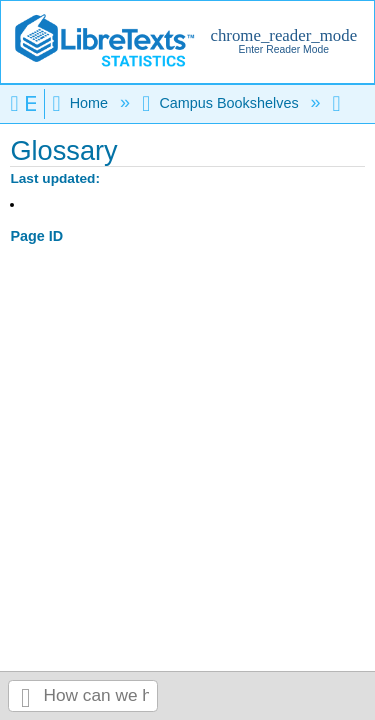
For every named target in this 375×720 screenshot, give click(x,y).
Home (82, 103)
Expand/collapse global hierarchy (27, 103)
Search (26, 696)
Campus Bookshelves (222, 103)
